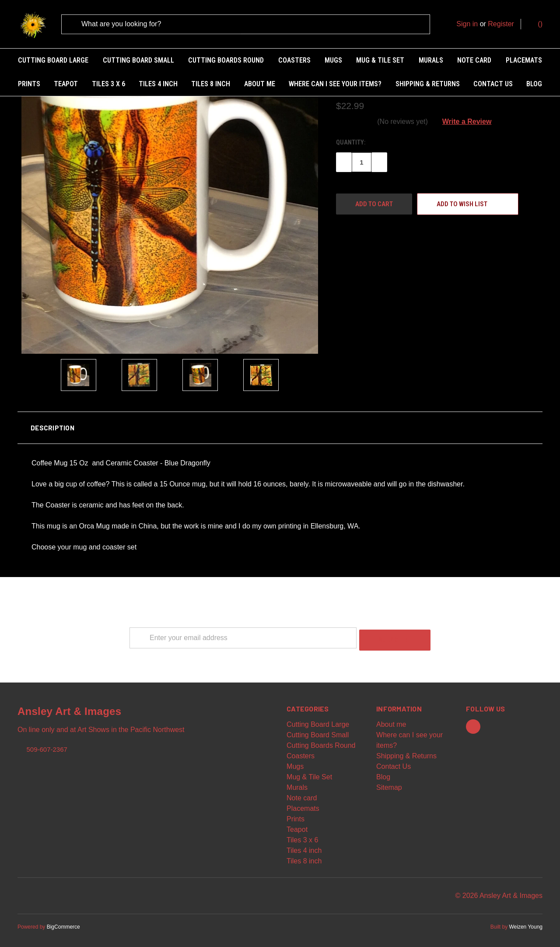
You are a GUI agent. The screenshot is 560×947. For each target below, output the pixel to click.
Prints (29, 84)
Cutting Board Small (138, 60)
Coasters (294, 60)
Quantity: (351, 140)
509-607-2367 (47, 744)
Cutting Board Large (53, 60)
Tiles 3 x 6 (108, 84)
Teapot (66, 84)
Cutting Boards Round (226, 60)
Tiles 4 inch (158, 84)
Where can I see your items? (335, 84)
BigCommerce (63, 922)
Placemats (524, 60)
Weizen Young (526, 922)
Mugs (333, 60)
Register (501, 24)
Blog (534, 84)
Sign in (467, 24)
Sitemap (389, 783)
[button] (280, 425)
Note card (474, 60)
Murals (431, 60)
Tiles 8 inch (211, 84)
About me (260, 84)
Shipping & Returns (428, 84)
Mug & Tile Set (380, 60)
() (536, 23)
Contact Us (493, 84)
